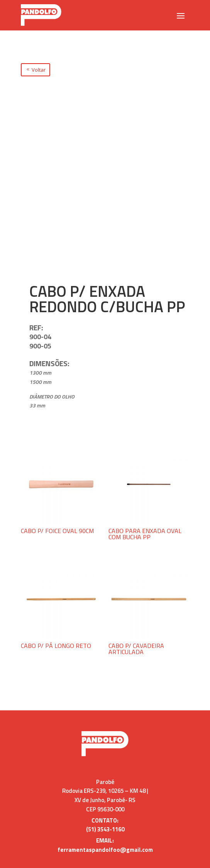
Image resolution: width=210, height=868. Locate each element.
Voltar (39, 70)
